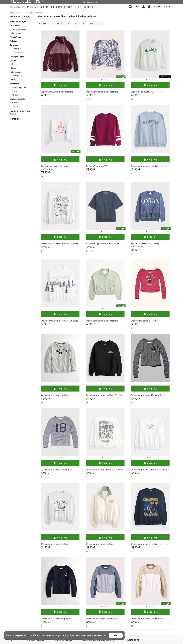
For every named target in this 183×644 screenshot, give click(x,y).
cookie (33, 635)
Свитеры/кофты (17, 56)
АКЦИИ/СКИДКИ (91, 2)
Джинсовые (17, 72)
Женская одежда (62, 7)
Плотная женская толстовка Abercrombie (55, 167)
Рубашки (14, 41)
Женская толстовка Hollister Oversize (150, 166)
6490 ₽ (91, 622)
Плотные (17, 49)
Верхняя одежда (17, 99)
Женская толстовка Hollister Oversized (105, 395)
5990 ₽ (91, 95)
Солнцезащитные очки (20, 113)
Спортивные (17, 76)
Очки (78, 7)
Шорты (13, 68)
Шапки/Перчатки (19, 87)
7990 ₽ (46, 172)
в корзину (60, 85)
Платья (13, 60)
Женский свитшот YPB (142, 92)
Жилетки (15, 103)
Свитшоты (18, 52)
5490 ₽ (136, 169)
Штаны (13, 80)
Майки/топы (16, 37)
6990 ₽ (46, 95)
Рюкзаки (15, 95)
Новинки (90, 7)
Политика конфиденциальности (98, 640)
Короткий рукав (19, 29)
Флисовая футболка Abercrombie (103, 243)
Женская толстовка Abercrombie (57, 92)
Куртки (15, 106)
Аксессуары (15, 84)
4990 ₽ (46, 399)
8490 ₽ (136, 250)
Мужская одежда (38, 7)
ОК (116, 635)
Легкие (15, 64)
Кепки (14, 91)
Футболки (14, 25)
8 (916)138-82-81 (163, 7)
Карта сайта (133, 640)
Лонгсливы (16, 33)
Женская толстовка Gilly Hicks (56, 618)
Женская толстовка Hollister (145, 321)
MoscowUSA (17, 6)
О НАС (137, 7)
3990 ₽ (136, 324)
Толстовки (15, 45)
